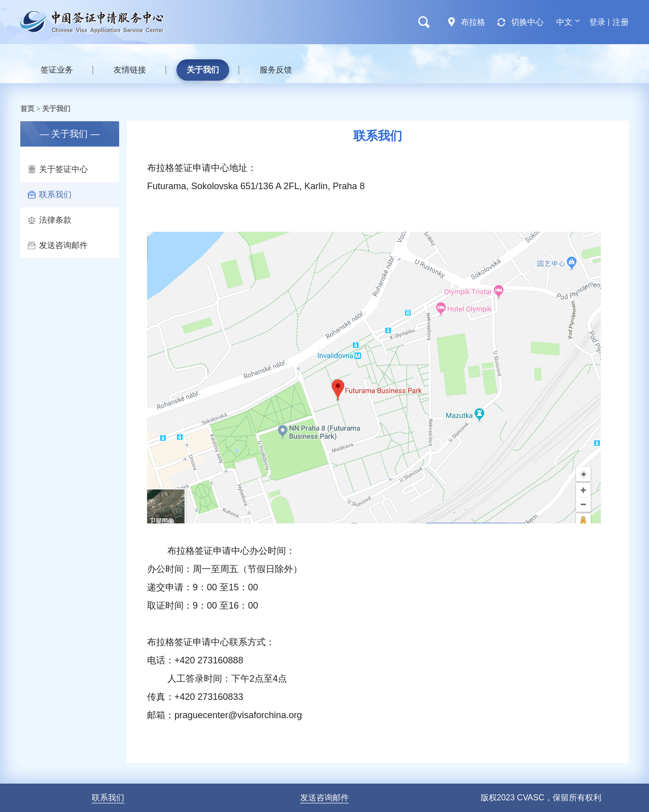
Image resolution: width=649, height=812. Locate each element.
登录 (597, 22)
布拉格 (473, 22)
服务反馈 (276, 70)
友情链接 (130, 70)
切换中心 (527, 22)
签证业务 (57, 70)
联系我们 (50, 195)
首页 (27, 109)
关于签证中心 (58, 169)
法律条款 (50, 220)
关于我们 (203, 70)
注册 (621, 22)
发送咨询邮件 (58, 245)
